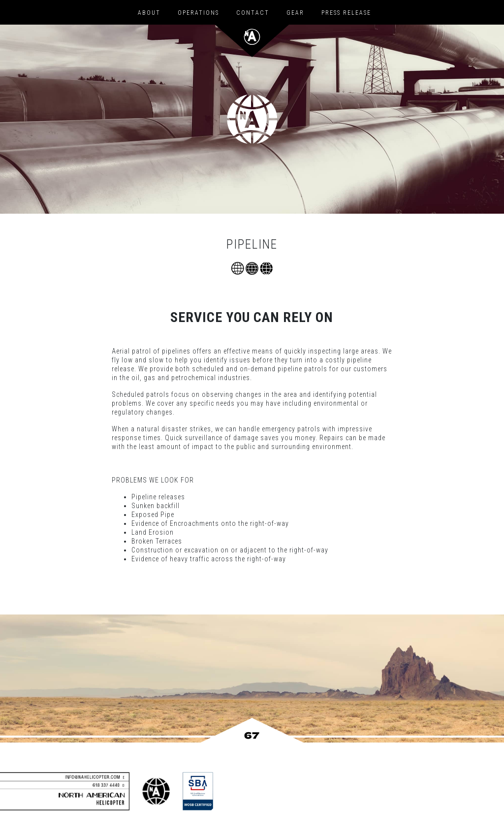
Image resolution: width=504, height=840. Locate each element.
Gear (295, 13)
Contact (253, 13)
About (149, 13)
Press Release (346, 13)
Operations (198, 13)
